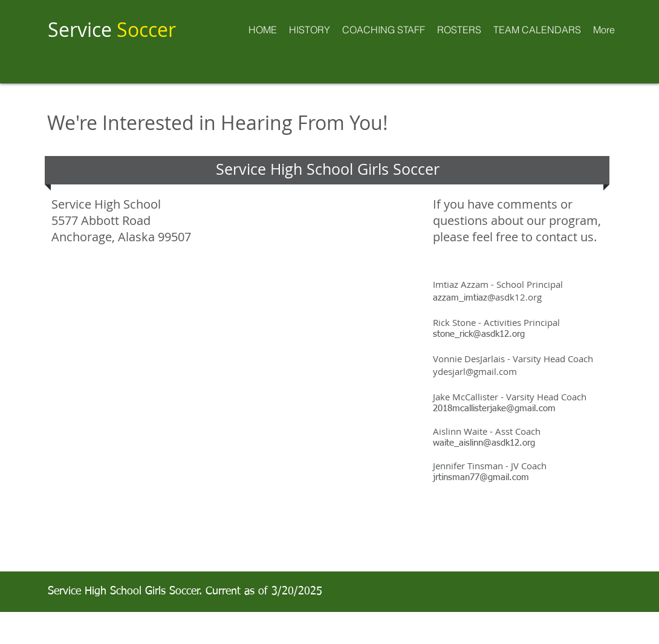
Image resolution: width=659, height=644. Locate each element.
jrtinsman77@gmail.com (481, 477)
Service (112, 29)
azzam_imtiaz (487, 298)
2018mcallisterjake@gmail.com (494, 408)
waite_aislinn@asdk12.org (484, 443)
